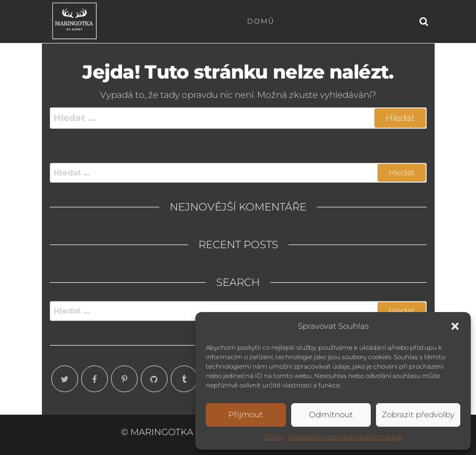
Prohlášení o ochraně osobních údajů (345, 437)
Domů (261, 21)
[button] (455, 326)
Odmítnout (331, 414)
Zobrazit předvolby (418, 414)
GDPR (273, 437)
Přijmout (246, 414)
